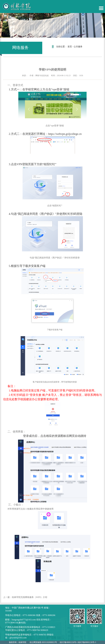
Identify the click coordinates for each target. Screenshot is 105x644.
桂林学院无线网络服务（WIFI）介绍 (30, 597)
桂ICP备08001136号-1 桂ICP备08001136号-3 (78, 642)
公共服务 (78, 47)
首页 (70, 47)
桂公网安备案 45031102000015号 (43, 642)
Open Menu (101, 8)
